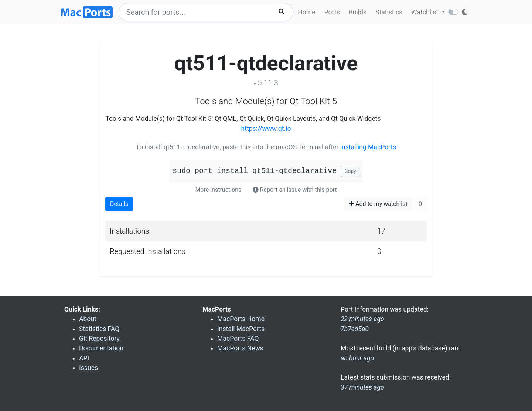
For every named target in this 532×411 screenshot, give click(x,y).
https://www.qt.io (266, 129)
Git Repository (99, 339)
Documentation (101, 348)
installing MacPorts (368, 147)
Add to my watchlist (378, 204)
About (88, 319)
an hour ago (357, 358)
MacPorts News (240, 348)
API (84, 358)
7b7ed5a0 (355, 329)
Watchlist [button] (425, 12)
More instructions (218, 190)
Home (306, 12)
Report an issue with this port (295, 190)
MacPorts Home (241, 319)
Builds (358, 12)
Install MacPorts (241, 329)
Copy (350, 171)
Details (119, 204)
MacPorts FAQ (238, 339)
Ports (332, 12)
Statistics (389, 12)
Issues (88, 368)
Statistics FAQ (99, 329)
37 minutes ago (362, 387)
